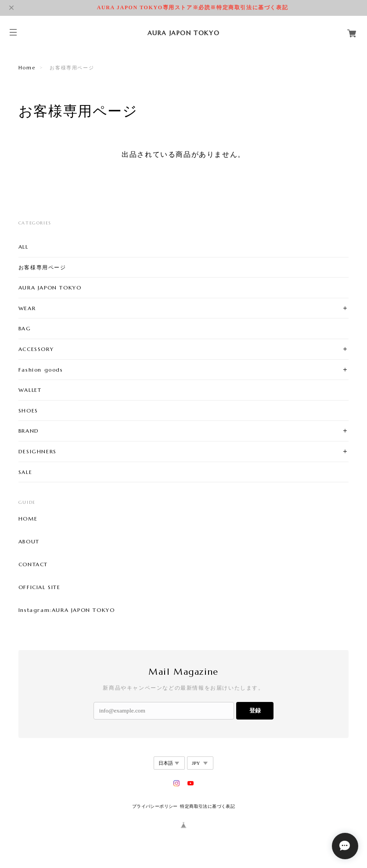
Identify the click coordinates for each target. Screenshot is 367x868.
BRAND (29, 431)
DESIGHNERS (38, 451)
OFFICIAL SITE (40, 587)
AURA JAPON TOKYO (50, 288)
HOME (28, 519)
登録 (255, 711)
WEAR (27, 308)
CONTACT (33, 564)
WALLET (30, 390)
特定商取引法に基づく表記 (207, 806)
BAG (25, 328)
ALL (23, 247)
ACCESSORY (36, 349)
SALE (25, 472)
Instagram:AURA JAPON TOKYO (67, 610)
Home (27, 68)
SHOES (28, 410)
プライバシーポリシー (155, 806)
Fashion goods (41, 370)
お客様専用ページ (42, 267)
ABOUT (29, 542)
